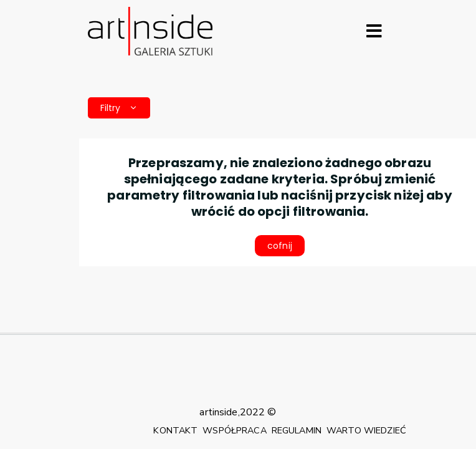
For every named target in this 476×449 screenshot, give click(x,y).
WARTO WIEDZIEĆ (366, 430)
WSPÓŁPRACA (234, 430)
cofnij (280, 246)
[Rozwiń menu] (374, 31)
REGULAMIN (297, 430)
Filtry (119, 108)
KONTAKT (175, 430)
